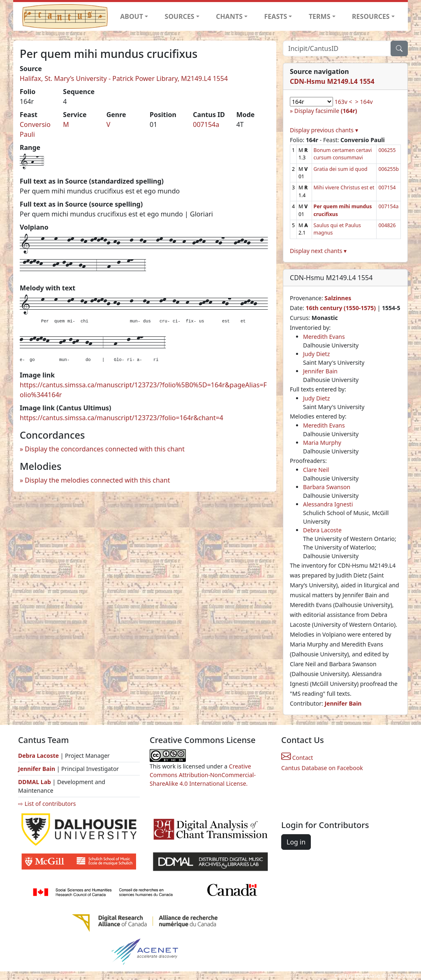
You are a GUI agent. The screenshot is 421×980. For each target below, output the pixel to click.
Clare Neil (316, 470)
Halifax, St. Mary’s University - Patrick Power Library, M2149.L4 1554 (124, 78)
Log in (296, 842)
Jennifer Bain (320, 371)
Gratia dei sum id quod (341, 169)
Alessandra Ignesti (328, 504)
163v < (344, 102)
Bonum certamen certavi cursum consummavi (343, 154)
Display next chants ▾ (318, 251)
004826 (387, 225)
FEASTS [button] (276, 16)
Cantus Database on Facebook (322, 768)
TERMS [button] (320, 16)
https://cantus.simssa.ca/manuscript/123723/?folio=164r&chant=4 (121, 418)
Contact (297, 758)
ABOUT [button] (132, 16)
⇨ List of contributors (47, 804)
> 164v (364, 102)
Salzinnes (338, 298)
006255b (389, 169)
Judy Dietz (316, 354)
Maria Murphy (322, 443)
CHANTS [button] (229, 16)
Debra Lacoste (322, 530)
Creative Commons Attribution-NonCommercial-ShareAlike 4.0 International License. (203, 775)
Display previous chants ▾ (324, 130)
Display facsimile (326, 111)
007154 (387, 187)
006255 (387, 150)
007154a (206, 124)
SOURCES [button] (180, 16)
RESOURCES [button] (371, 16)
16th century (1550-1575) (341, 308)
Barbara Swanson (327, 487)
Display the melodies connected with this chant (97, 480)
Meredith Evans (324, 337)
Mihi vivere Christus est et (344, 187)
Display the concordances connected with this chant (105, 449)
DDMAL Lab (35, 782)
